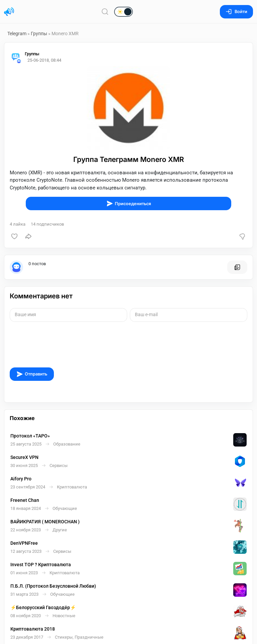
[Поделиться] (28, 236)
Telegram (17, 34)
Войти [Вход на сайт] (236, 12)
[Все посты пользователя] (237, 267)
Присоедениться (129, 203)
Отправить (32, 374)
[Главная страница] (9, 12)
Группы (39, 34)
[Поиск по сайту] (105, 12)
